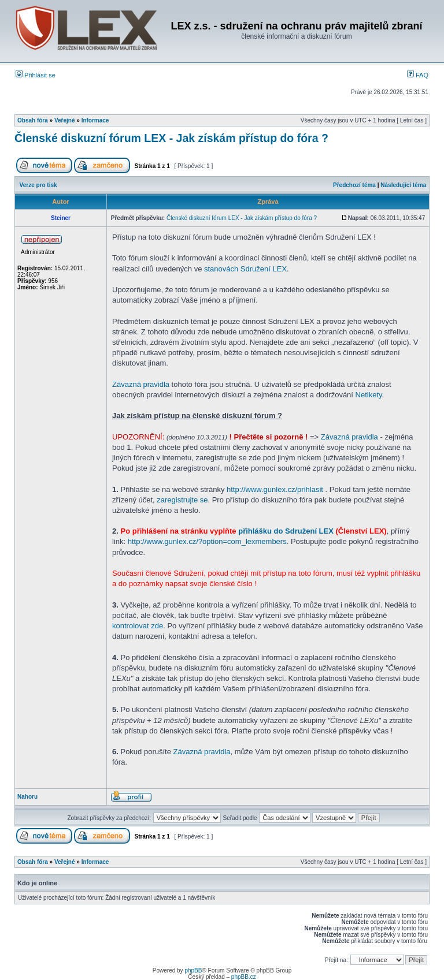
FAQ (418, 75)
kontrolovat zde (138, 626)
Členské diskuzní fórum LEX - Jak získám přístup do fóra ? (171, 138)
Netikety (369, 395)
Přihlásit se (36, 75)
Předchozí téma (354, 185)
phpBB (193, 970)
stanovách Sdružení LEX (245, 269)
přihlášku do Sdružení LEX (286, 531)
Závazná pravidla (141, 384)
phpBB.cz (244, 977)
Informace (95, 120)
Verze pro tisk (38, 185)
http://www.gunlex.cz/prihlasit (275, 489)
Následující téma (403, 185)
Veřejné (65, 120)
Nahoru (27, 797)
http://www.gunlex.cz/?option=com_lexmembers (207, 541)
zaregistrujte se (182, 500)
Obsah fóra (33, 120)
